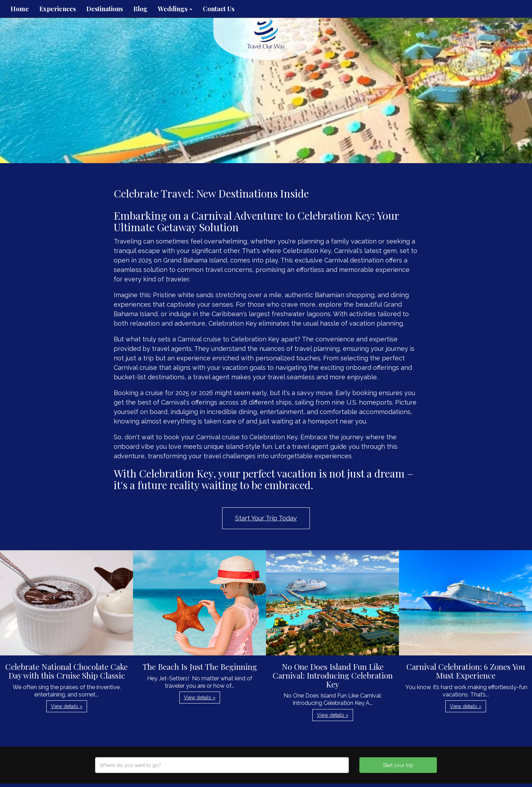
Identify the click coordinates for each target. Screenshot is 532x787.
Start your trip (398, 765)
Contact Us (219, 9)
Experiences (58, 9)
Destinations (105, 9)
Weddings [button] (175, 9)
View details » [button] (67, 706)
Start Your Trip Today (266, 518)
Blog (140, 9)
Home (20, 9)
